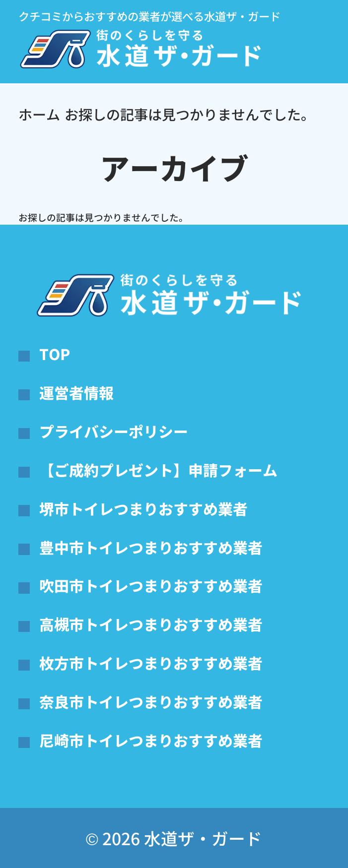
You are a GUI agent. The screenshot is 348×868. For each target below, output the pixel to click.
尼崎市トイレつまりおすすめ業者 (151, 740)
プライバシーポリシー (114, 431)
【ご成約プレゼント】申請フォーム (158, 470)
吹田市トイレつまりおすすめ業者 (151, 585)
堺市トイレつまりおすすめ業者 (143, 508)
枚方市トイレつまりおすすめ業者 (151, 663)
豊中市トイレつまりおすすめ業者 (151, 547)
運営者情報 (76, 392)
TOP (55, 354)
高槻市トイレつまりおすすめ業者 (151, 624)
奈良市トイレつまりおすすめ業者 (151, 701)
